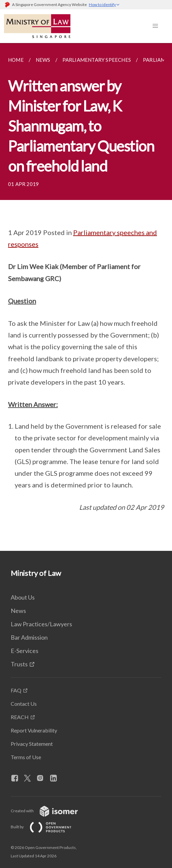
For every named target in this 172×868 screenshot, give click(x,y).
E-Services (25, 651)
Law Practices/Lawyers (41, 624)
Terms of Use (26, 757)
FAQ (16, 690)
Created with (50, 811)
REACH (20, 717)
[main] (86, 297)
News (18, 611)
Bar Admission (29, 637)
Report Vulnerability (34, 730)
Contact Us (24, 704)
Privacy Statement (32, 744)
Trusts (19, 664)
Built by (46, 827)
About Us (23, 597)
